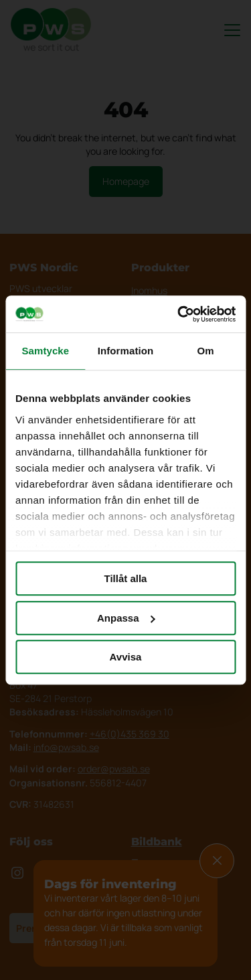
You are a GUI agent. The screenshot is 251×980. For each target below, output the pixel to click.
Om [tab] (206, 351)
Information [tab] (126, 351)
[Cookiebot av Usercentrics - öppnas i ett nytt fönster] (179, 314)
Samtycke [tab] (45, 351)
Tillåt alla (126, 578)
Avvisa (126, 657)
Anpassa (126, 618)
